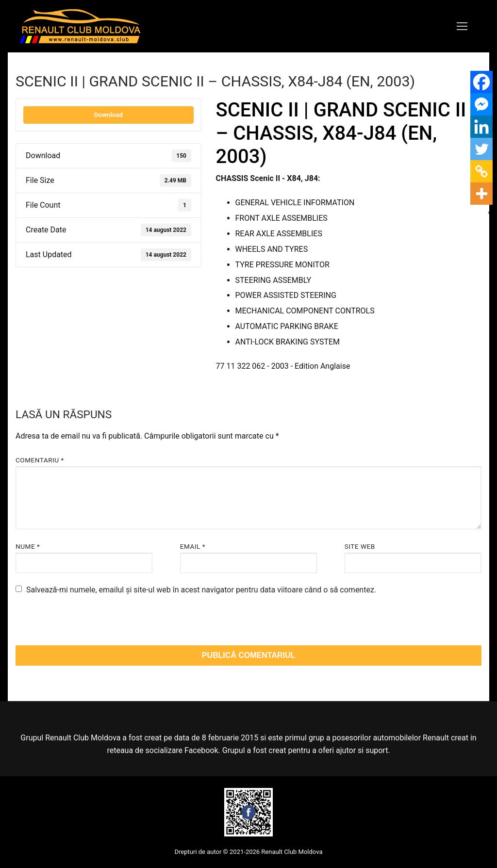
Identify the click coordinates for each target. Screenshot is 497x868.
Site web (360, 546)
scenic (231, 386)
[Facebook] (481, 82)
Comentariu (40, 460)
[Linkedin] (481, 127)
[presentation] (82, 624)
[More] (481, 194)
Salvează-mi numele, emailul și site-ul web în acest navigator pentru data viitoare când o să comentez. (201, 590)
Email (193, 546)
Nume (28, 546)
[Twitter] (481, 149)
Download (108, 115)
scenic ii (269, 386)
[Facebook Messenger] (481, 104)
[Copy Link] (481, 171)
